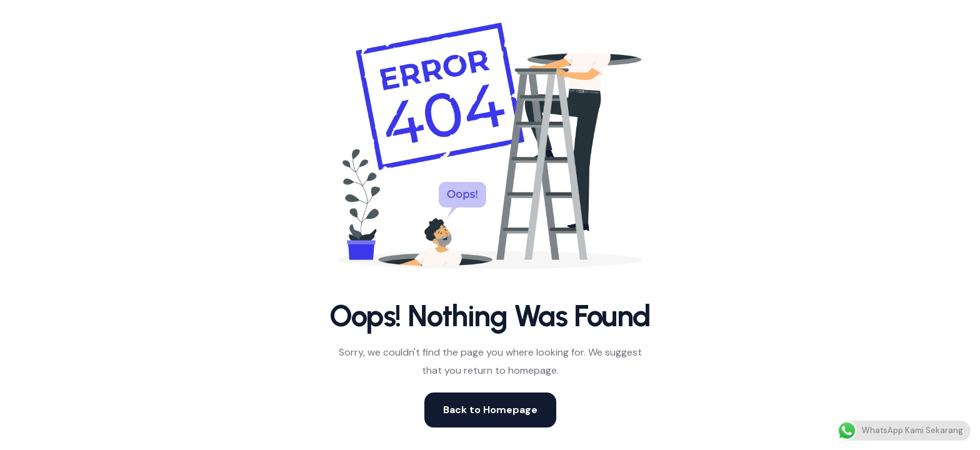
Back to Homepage (490, 410)
